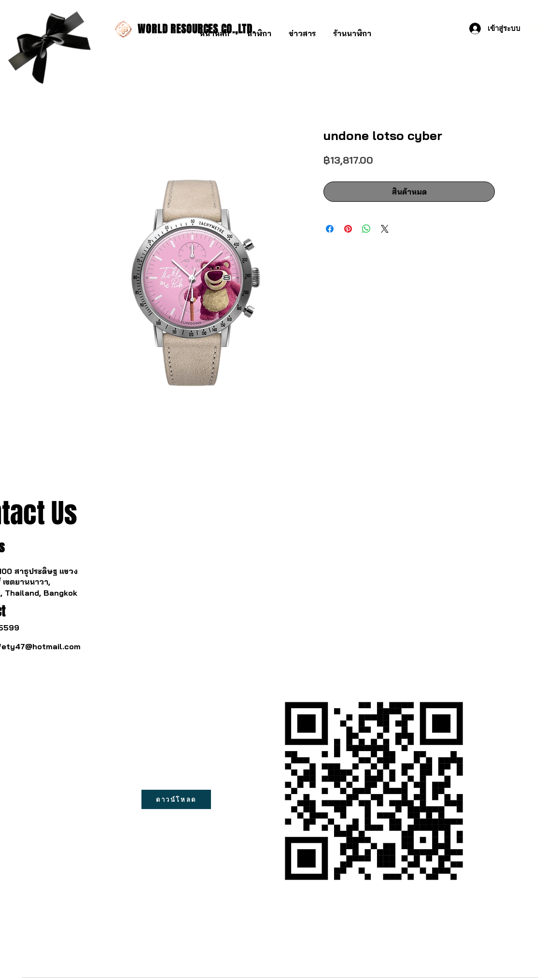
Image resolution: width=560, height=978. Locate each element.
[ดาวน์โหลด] (176, 799)
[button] (259, 29)
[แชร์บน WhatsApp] (366, 229)
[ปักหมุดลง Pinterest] (348, 229)
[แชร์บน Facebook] (330, 229)
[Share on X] (385, 229)
